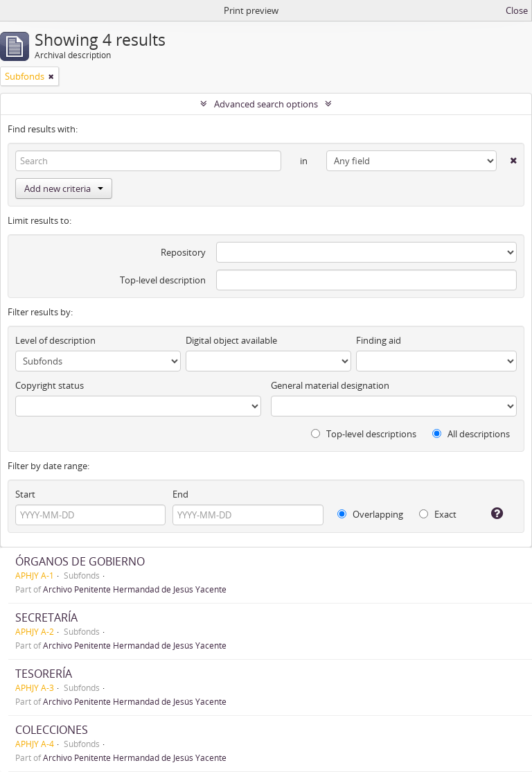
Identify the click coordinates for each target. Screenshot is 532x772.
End (180, 494)
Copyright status (50, 385)
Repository (183, 252)
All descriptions (471, 434)
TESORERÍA (44, 674)
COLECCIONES (52, 730)
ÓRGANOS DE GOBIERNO (80, 561)
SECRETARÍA (46, 617)
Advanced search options (266, 104)
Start (25, 494)
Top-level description (163, 280)
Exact (438, 514)
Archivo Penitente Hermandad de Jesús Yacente (135, 589)
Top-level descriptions (364, 434)
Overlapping (370, 514)
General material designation (330, 385)
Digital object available (231, 340)
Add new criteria (64, 188)
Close (517, 10)
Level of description (55, 340)
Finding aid (379, 340)
